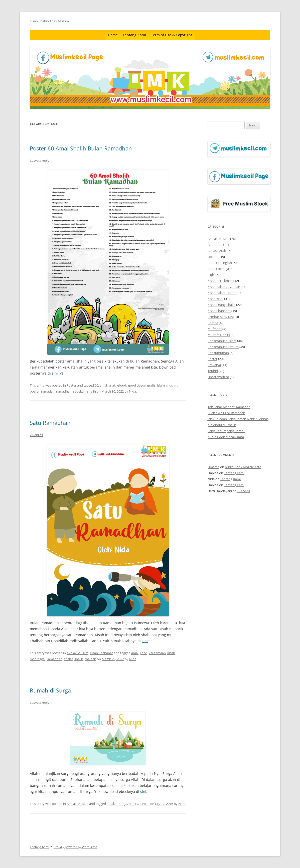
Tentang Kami (134, 35)
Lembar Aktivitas (220, 317)
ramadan (48, 391)
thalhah (90, 659)
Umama (213, 467)
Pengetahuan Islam (222, 341)
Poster (71, 385)
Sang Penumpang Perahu (227, 431)
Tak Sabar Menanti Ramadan (229, 407)
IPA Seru (244, 491)
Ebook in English (220, 263)
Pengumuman (218, 353)
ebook (122, 385)
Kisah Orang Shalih (221, 305)
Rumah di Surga (50, 690)
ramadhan (64, 391)
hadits (133, 804)
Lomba (213, 323)
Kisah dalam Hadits (222, 293)
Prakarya (214, 365)
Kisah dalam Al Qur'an (224, 287)
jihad (144, 653)
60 (96, 385)
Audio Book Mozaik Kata (226, 437)
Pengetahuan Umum (223, 347)
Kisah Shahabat (101, 653)
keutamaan (157, 653)
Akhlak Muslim (78, 653)
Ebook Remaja (218, 269)
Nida (132, 391)
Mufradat (215, 329)
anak (112, 385)
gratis (151, 385)
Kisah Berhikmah (220, 281)
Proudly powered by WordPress (75, 847)
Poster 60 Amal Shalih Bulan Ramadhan (81, 148)
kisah (171, 653)
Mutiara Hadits (219, 335)
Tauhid (213, 371)
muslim (172, 385)
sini (55, 373)
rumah (144, 804)
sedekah (79, 391)
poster (35, 391)
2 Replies (36, 435)
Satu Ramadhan (50, 423)
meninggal (38, 659)
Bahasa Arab (217, 251)
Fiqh (211, 275)
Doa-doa (214, 257)
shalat (68, 659)
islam (161, 385)
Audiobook (216, 245)
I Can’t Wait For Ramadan (226, 413)
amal (103, 385)
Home (113, 35)
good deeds (137, 385)
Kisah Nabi (215, 299)
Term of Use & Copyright (172, 35)
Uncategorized (218, 377)
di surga (121, 804)
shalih (92, 391)
